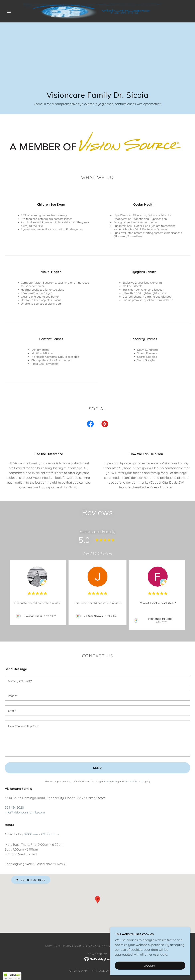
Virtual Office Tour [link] (109, 971)
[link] (93, 11)
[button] (9, 11)
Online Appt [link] (79, 971)
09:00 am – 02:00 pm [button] (40, 834)
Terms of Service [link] (134, 781)
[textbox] (97, 681)
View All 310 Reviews (97, 553)
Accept (150, 966)
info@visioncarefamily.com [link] (25, 812)
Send (98, 768)
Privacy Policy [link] (111, 781)
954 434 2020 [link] (14, 807)
